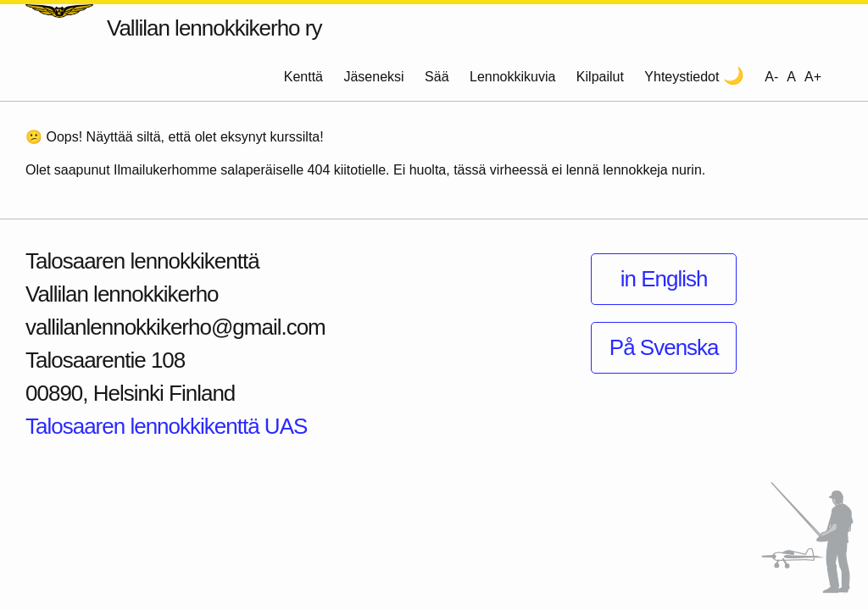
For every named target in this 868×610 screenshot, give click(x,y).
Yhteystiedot (682, 77)
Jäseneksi (373, 77)
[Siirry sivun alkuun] (807, 538)
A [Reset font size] (791, 77)
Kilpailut (600, 77)
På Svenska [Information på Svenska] (664, 347)
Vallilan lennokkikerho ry (214, 28)
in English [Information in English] (664, 279)
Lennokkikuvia (512, 77)
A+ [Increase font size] (813, 77)
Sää (437, 77)
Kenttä (303, 77)
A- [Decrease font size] (771, 77)
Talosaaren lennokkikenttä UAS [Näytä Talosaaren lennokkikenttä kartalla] (166, 426)
